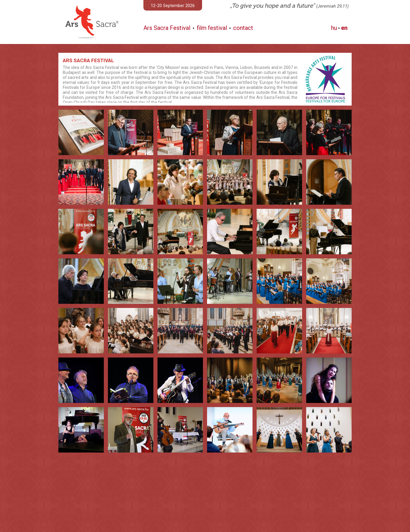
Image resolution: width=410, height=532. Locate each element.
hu (334, 28)
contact (243, 28)
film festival (212, 28)
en (344, 28)
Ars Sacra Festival (167, 28)
